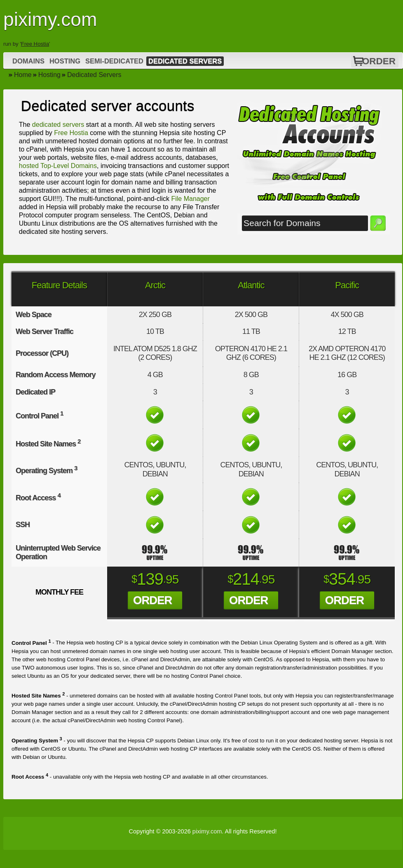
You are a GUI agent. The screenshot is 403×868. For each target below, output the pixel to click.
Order (379, 61)
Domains (28, 61)
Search (378, 223)
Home (23, 75)
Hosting (65, 61)
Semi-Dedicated (114, 61)
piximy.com (207, 831)
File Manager (190, 199)
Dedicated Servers (185, 61)
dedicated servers (58, 125)
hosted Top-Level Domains (58, 166)
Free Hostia (35, 44)
